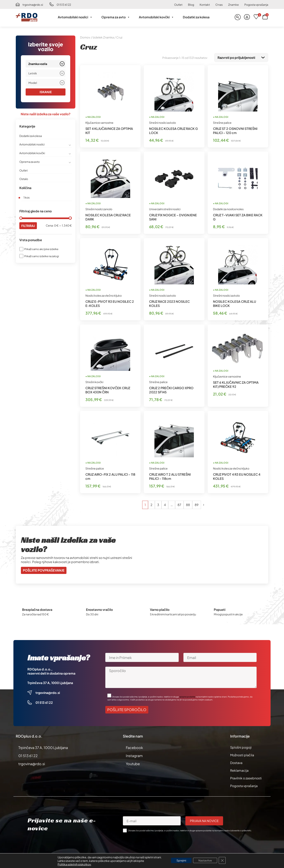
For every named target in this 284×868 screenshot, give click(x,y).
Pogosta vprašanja (256, 5)
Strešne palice (222, 122)
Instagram (134, 755)
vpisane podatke (187, 696)
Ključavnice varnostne (99, 122)
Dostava (236, 762)
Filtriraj (28, 226)
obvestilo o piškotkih (241, 830)
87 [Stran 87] (179, 504)
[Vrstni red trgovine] (241, 57)
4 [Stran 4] (165, 504)
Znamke (234, 5)
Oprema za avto (116, 17)
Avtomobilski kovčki (156, 17)
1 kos (27, 197)
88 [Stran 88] (188, 504)
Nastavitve (206, 861)
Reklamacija (239, 770)
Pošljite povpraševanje (44, 569)
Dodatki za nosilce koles (228, 208)
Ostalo (24, 179)
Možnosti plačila (242, 754)
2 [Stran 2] (151, 504)
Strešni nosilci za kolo (163, 122)
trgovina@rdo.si (33, 5)
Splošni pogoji (241, 747)
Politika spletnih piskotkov (73, 864)
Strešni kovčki (94, 381)
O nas (219, 5)
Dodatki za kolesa (196, 17)
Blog (191, 5)
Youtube (133, 763)
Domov (85, 37)
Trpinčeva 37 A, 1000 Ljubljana (50, 682)
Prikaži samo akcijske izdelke (41, 249)
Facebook (134, 747)
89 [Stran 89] (197, 504)
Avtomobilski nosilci (75, 17)
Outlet (178, 5)
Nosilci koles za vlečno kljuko (104, 295)
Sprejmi (181, 861)
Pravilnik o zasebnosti (246, 777)
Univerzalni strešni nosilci (165, 208)
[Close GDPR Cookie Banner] (224, 861)
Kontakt (205, 5)
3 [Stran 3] (158, 504)
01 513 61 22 (64, 5)
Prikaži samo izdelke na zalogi (42, 256)
